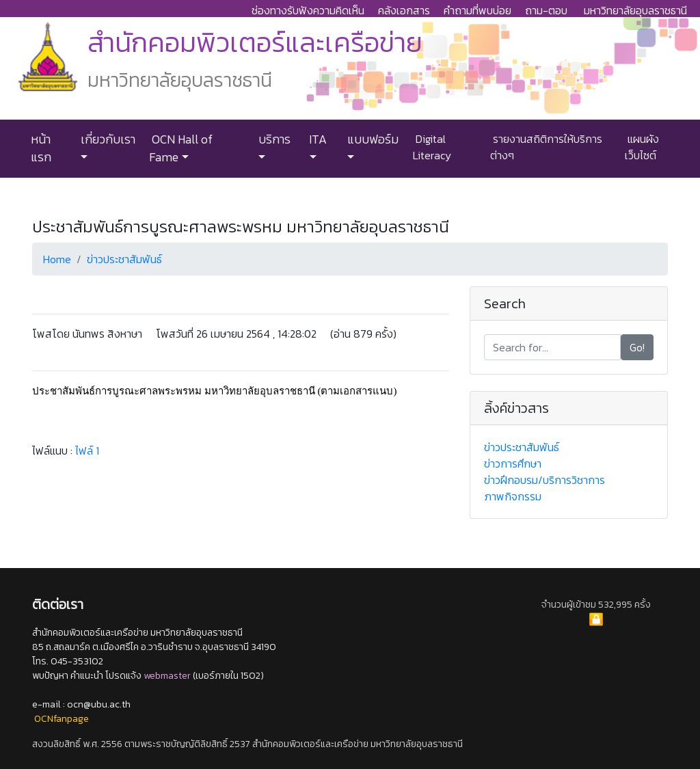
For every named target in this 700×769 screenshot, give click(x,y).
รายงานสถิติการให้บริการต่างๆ (546, 147)
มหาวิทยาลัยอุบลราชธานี (635, 10)
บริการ (273, 139)
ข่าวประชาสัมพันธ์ (124, 259)
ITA (317, 139)
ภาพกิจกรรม (513, 496)
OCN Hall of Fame (181, 148)
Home (57, 259)
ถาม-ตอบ (546, 10)
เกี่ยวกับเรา (107, 139)
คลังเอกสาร (404, 10)
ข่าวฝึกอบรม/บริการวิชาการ (544, 480)
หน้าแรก (41, 148)
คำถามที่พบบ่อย (477, 10)
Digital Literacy (432, 147)
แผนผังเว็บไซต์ (642, 147)
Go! (637, 347)
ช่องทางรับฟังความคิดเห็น (308, 10)
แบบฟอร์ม (372, 139)
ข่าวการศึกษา (513, 463)
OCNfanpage (62, 719)
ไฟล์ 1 (87, 450)
